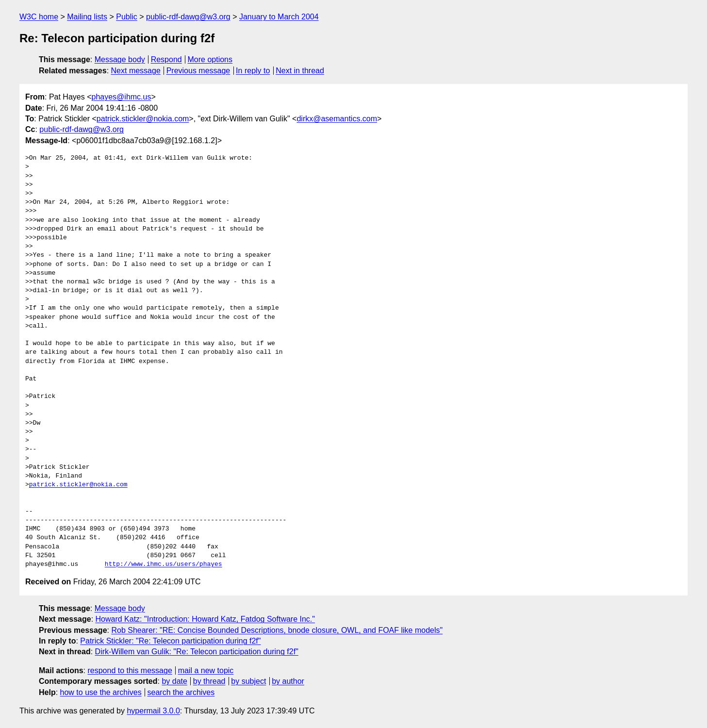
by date (174, 681)
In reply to (253, 71)
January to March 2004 (279, 17)
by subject (248, 681)
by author (288, 681)
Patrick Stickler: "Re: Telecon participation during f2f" (170, 641)
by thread (209, 681)
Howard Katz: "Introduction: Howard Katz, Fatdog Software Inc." (205, 619)
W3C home (39, 17)
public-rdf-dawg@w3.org (188, 17)
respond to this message (130, 670)
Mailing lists (87, 17)
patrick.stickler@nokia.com (143, 119)
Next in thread (300, 71)
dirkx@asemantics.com (337, 119)
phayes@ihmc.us (122, 97)
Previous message (198, 71)
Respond (166, 59)
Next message (136, 71)
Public (127, 17)
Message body (120, 59)
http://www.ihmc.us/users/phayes (164, 564)
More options (210, 59)
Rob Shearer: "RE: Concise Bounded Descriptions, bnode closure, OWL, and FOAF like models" (277, 630)
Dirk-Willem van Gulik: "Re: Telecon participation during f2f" (197, 652)
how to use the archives (101, 692)
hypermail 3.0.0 (153, 711)
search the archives (181, 692)
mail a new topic (206, 670)
